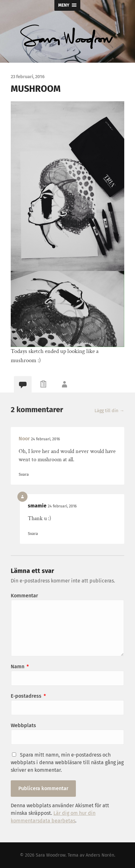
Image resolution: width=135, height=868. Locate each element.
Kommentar (24, 596)
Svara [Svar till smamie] (33, 534)
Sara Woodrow (51, 855)
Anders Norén (100, 855)
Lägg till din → (109, 411)
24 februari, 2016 (46, 439)
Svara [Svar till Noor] (24, 474)
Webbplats (23, 725)
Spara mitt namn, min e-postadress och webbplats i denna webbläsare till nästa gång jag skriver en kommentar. (67, 762)
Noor (24, 439)
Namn (20, 667)
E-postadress (28, 696)
